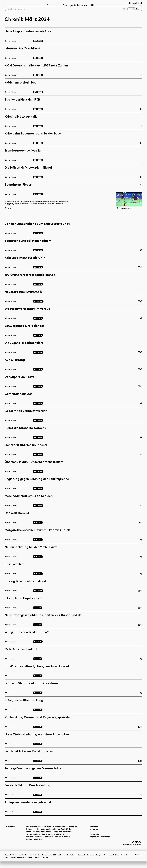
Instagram (89, 834)
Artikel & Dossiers (15, 6)
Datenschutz (90, 839)
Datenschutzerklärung (42, 864)
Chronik (36, 6)
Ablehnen (139, 861)
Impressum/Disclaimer (94, 842)
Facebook (89, 832)
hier (52, 834)
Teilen (8, 212)
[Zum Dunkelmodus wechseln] (48, 6)
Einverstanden (126, 861)
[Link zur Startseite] (132, 5)
